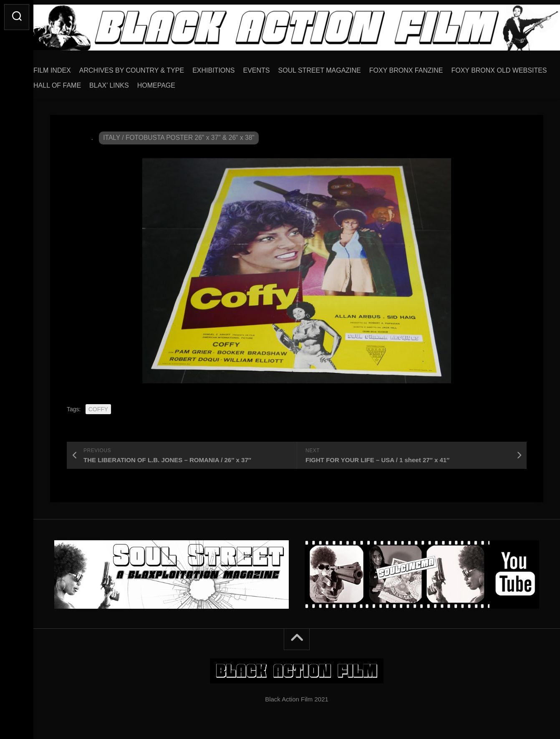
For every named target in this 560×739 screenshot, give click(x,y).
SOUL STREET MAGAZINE (336, 67)
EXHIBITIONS (230, 67)
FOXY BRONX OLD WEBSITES (98, 82)
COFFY (98, 406)
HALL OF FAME (178, 82)
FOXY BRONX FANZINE (423, 67)
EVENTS (273, 67)
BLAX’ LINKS (230, 82)
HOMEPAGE (277, 82)
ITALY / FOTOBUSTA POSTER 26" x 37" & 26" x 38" (181, 135)
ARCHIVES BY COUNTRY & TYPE (148, 67)
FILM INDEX (69, 67)
